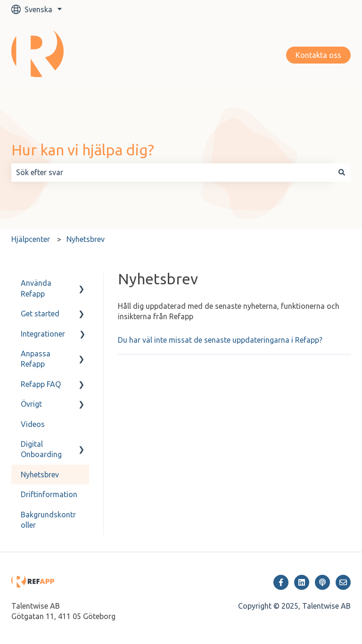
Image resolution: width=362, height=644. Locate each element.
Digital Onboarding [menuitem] (41, 449)
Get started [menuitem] (40, 314)
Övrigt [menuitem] (31, 404)
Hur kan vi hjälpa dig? (83, 150)
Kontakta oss (318, 55)
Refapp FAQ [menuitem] (41, 384)
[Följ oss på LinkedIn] (302, 582)
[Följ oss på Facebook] (281, 582)
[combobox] (172, 172)
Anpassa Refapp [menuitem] (36, 359)
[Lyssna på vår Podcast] (322, 582)
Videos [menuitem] (33, 424)
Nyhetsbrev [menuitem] (40, 475)
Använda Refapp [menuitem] (36, 288)
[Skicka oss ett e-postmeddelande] (343, 582)
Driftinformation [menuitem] (49, 494)
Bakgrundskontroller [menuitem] (48, 520)
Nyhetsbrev (86, 239)
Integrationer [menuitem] (43, 334)
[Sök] (342, 172)
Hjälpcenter (31, 239)
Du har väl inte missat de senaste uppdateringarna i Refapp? (220, 340)
